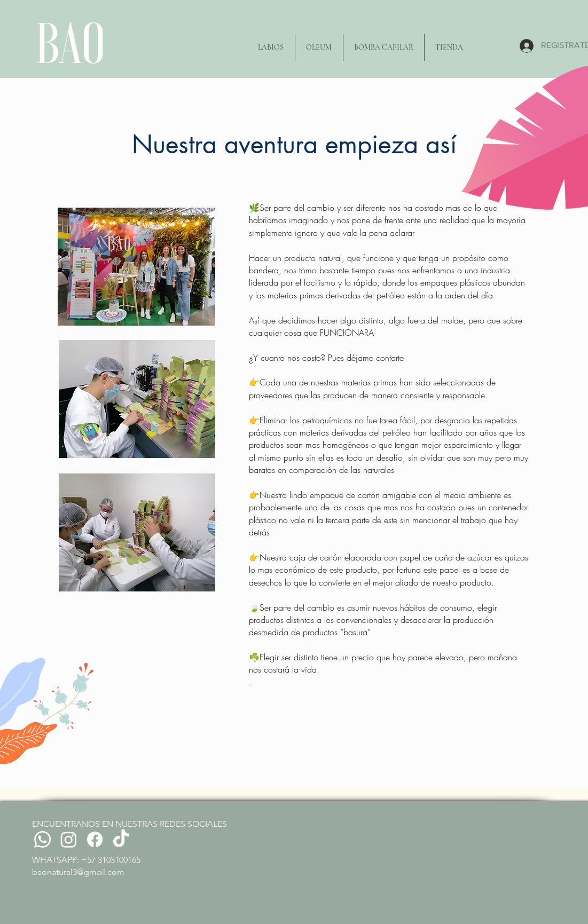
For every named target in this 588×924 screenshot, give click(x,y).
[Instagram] (69, 839)
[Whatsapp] (42, 839)
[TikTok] (121, 839)
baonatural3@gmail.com (78, 872)
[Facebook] (95, 839)
